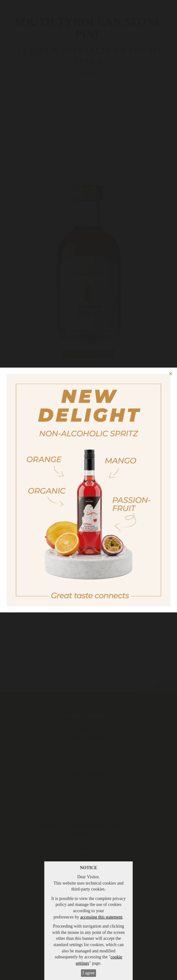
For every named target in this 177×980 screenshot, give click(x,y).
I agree (88, 973)
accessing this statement (102, 917)
